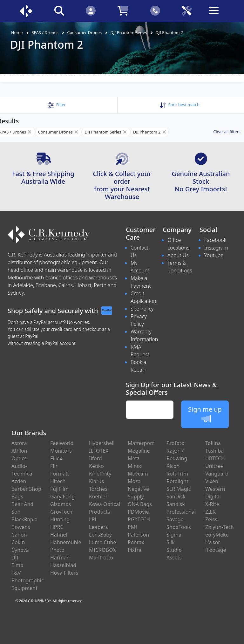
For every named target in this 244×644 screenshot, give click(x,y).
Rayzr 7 (175, 451)
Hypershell (102, 443)
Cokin (18, 542)
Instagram (216, 248)
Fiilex (56, 458)
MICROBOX (102, 550)
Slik (171, 542)
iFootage (216, 550)
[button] (57, 105)
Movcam (138, 474)
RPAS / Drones (45, 32)
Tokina (213, 443)
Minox (135, 466)
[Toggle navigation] (218, 15)
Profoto (175, 443)
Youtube (214, 255)
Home (17, 32)
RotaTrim (177, 474)
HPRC (57, 527)
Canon (19, 535)
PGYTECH (139, 519)
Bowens (21, 527)
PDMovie (138, 512)
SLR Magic (179, 489)
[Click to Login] (91, 10)
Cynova (20, 550)
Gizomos (61, 504)
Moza (134, 481)
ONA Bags (140, 504)
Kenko (96, 466)
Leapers (98, 527)
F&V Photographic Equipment (27, 580)
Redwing (177, 458)
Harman (60, 558)
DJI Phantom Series (129, 32)
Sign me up (205, 414)
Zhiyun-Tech (220, 527)
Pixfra (135, 550)
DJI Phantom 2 (169, 32)
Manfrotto (101, 558)
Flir (54, 466)
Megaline (139, 451)
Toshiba (214, 451)
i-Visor (213, 542)
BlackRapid (24, 519)
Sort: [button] (180, 105)
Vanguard (217, 474)
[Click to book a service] (187, 10)
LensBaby (100, 535)
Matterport (141, 443)
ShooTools (179, 527)
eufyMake (217, 535)
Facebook (215, 240)
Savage (175, 519)
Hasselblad (63, 565)
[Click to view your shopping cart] (123, 10)
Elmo (17, 565)
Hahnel (59, 535)
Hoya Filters (64, 573)
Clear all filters (227, 132)
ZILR (210, 512)
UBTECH (215, 458)
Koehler (98, 497)
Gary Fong (62, 497)
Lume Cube (102, 542)
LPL (93, 519)
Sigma (174, 535)
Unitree (214, 466)
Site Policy (142, 309)
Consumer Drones (84, 32)
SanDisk (176, 497)
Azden (19, 481)
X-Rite (212, 504)
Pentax (136, 542)
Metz (134, 458)
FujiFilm (59, 489)
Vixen (212, 481)
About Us (178, 255)
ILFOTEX (99, 451)
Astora (19, 443)
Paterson (138, 535)
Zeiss (211, 519)
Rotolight (177, 481)
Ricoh (173, 466)
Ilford (95, 458)
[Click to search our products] (59, 10)
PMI (132, 527)
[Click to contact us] (155, 10)
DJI (15, 558)
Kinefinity (100, 474)
